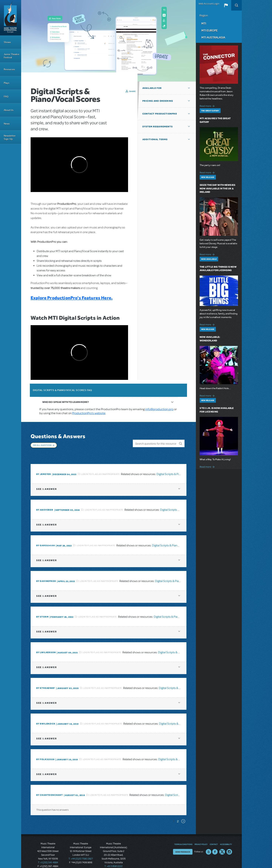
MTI (204, 23)
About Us (9, 110)
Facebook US (215, 844)
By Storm (42, 609)
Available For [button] (152, 88)
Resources (9, 69)
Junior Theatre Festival (12, 56)
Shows (7, 42)
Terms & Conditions (183, 836)
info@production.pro (159, 409)
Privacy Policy (201, 836)
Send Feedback (183, 844)
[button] (226, 5)
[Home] (11, 18)
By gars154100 (46, 538)
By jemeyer (44, 466)
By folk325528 (45, 752)
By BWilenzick (46, 716)
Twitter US (222, 844)
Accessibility (226, 836)
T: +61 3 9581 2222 (114, 859)
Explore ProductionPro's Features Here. (72, 298)
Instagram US (229, 844)
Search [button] (236, 5)
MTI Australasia (213, 37)
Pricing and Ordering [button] (158, 101)
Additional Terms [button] (155, 139)
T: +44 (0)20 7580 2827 (81, 851)
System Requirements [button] (158, 127)
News (7, 124)
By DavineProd (46, 573)
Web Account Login (209, 4)
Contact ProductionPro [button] (160, 114)
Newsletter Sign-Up (10, 137)
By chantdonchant (50, 787)
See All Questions (42, 445)
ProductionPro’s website (89, 413)
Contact (214, 836)
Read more (208, 106)
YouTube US (209, 844)
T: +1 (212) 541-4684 (48, 855)
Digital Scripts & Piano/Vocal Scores (179, 466)
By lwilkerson (46, 645)
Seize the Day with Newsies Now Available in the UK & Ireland (218, 189)
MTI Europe (209, 30)
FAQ (6, 96)
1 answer (46, 481)
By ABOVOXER (45, 502)
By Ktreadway (46, 680)
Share (133, 91)
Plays (7, 83)
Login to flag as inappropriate (100, 466)
